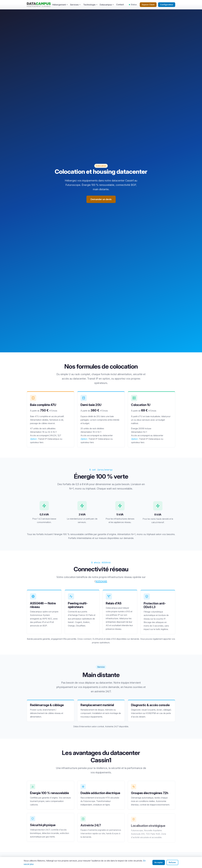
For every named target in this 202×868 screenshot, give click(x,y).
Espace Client (148, 5)
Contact (120, 5)
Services (75, 5)
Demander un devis (101, 199)
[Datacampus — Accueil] (39, 5)
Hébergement (60, 5)
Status (133, 5)
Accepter (159, 862)
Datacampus (107, 5)
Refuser (172, 862)
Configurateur (167, 5)
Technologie (90, 5)
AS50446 (101, 582)
